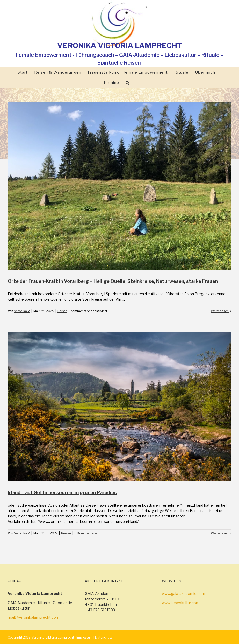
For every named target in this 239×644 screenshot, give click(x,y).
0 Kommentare (85, 533)
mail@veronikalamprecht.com (34, 617)
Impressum (85, 637)
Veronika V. (22, 311)
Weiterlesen (220, 311)
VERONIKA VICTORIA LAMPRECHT (120, 46)
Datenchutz (104, 637)
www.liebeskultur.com (181, 603)
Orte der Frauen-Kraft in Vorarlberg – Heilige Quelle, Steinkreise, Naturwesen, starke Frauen (113, 281)
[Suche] (128, 82)
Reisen (62, 311)
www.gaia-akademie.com (183, 594)
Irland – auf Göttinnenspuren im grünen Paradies (62, 492)
